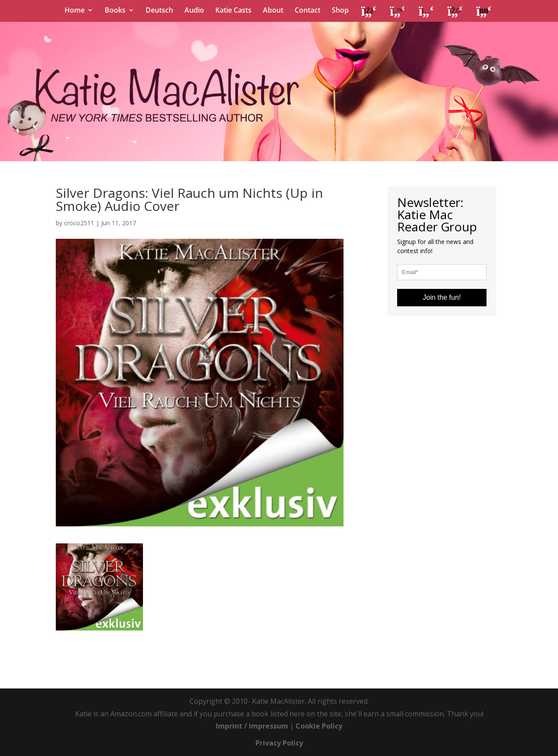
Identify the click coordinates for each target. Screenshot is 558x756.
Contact (308, 11)
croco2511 (79, 223)
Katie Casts (233, 11)
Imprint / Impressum (252, 726)
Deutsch (159, 11)
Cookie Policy (319, 726)
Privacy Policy (279, 743)
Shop (340, 11)
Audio (194, 11)
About (273, 11)
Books (115, 11)
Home (75, 11)
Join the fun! (442, 297)
